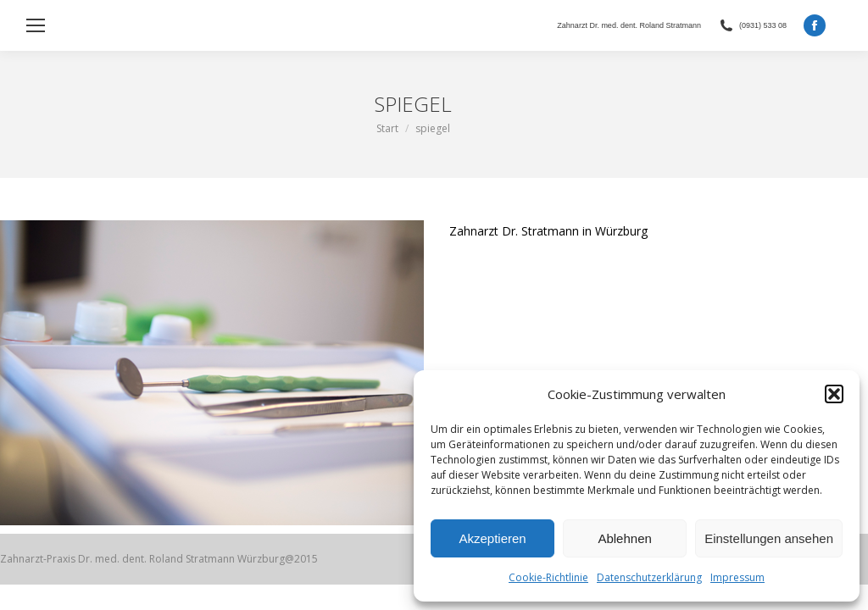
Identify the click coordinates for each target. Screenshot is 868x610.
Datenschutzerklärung (649, 577)
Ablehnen (624, 538)
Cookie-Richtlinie (548, 577)
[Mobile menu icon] (36, 25)
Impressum (737, 577)
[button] (834, 394)
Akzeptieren (492, 538)
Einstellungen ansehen (769, 538)
